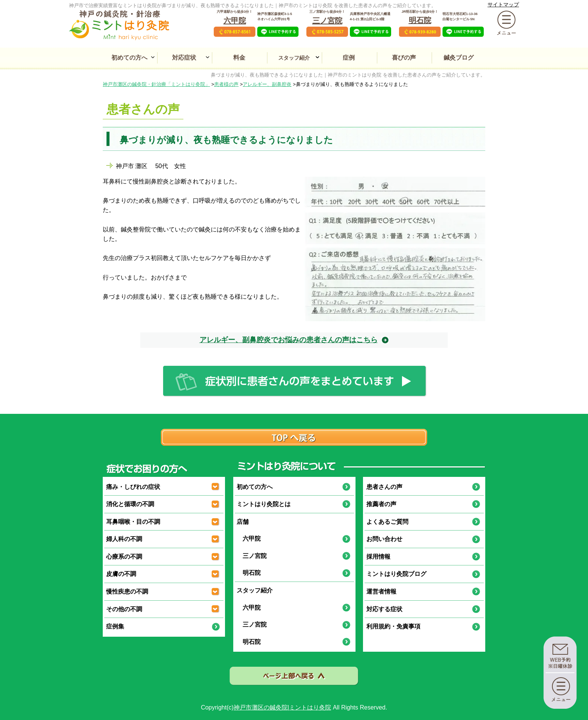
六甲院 (235, 21)
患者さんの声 (384, 487)
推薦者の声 (381, 504)
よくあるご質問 (387, 522)
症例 (349, 58)
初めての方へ (129, 58)
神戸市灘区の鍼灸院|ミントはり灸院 (282, 707)
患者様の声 (226, 84)
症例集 (115, 626)
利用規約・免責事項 (393, 626)
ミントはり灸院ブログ (396, 574)
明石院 (420, 20)
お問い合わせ (384, 539)
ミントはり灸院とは (264, 504)
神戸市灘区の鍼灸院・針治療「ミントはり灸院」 (156, 84)
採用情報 (378, 557)
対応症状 (184, 58)
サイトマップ (503, 5)
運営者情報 (381, 591)
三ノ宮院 (327, 21)
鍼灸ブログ (459, 58)
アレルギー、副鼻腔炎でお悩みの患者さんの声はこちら (289, 340)
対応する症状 (384, 609)
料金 (239, 58)
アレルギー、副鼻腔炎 (267, 84)
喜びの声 (404, 58)
